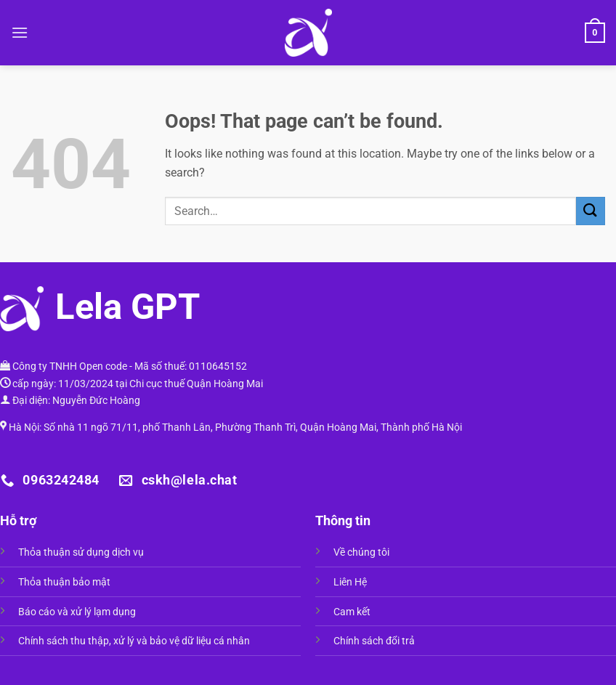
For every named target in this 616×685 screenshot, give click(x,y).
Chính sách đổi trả (374, 641)
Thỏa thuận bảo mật (64, 582)
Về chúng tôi (361, 552)
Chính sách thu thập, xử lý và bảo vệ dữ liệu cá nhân (134, 641)
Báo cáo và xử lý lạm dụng (77, 612)
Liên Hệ (350, 582)
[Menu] (20, 32)
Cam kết (352, 612)
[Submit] (591, 211)
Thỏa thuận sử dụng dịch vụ (81, 552)
